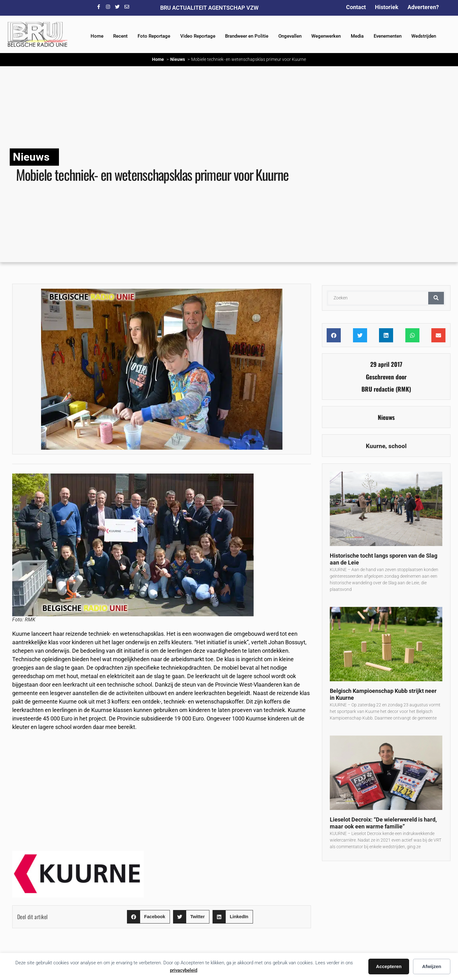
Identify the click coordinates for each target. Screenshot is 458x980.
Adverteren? (423, 7)
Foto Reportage (154, 36)
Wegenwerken (326, 36)
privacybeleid (184, 970)
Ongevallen (290, 36)
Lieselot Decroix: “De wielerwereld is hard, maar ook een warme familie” (383, 823)
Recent (120, 36)
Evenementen (388, 36)
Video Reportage (198, 36)
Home (97, 36)
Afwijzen (432, 966)
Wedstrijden (424, 36)
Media (357, 36)
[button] (148, 917)
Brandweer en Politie (247, 36)
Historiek (387, 7)
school (397, 446)
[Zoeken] (436, 298)
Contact (356, 7)
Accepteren (389, 966)
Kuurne (376, 446)
